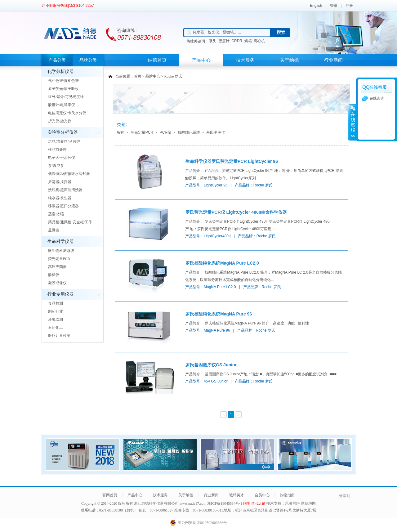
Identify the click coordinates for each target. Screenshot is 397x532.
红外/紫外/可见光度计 (66, 97)
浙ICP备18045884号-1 (225, 503)
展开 (352, 122)
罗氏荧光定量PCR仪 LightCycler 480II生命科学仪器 (236, 212)
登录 (334, 6)
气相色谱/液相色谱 (63, 81)
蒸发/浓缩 (56, 214)
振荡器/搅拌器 (60, 182)
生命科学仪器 (60, 241)
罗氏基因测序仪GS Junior (211, 365)
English (316, 6)
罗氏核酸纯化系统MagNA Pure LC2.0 (222, 263)
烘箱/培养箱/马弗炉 (64, 141)
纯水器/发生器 (60, 198)
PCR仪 (165, 132)
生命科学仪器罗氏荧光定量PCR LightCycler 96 (232, 161)
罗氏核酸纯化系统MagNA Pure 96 (219, 314)
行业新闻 (333, 60)
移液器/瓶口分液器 (63, 206)
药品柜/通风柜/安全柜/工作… (72, 222)
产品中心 (201, 60)
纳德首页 (157, 60)
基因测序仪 (216, 132)
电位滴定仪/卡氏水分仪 (67, 113)
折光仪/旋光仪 (60, 121)
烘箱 (248, 41)
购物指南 (287, 495)
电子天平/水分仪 (62, 158)
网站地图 (308, 503)
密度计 (224, 41)
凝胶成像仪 (57, 283)
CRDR (237, 41)
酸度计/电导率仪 (62, 105)
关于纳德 (289, 60)
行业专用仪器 (60, 294)
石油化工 (56, 328)
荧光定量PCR (59, 259)
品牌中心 (153, 76)
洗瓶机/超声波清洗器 (65, 190)
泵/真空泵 (56, 166)
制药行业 (56, 311)
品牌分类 (88, 60)
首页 (138, 76)
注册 (349, 6)
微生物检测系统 (61, 251)
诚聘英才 (237, 495)
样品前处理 (57, 150)
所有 (120, 132)
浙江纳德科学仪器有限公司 (156, 503)
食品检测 (56, 303)
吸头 (212, 41)
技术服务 (245, 60)
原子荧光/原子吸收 (63, 89)
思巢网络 (292, 503)
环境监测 (56, 320)
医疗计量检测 (59, 336)
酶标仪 (54, 275)
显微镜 (54, 230)
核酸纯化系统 (189, 132)
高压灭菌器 (57, 267)
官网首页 (110, 495)
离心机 (259, 41)
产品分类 (57, 60)
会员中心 (262, 495)
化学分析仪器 (60, 72)
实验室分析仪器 (63, 132)
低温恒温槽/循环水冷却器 (69, 174)
